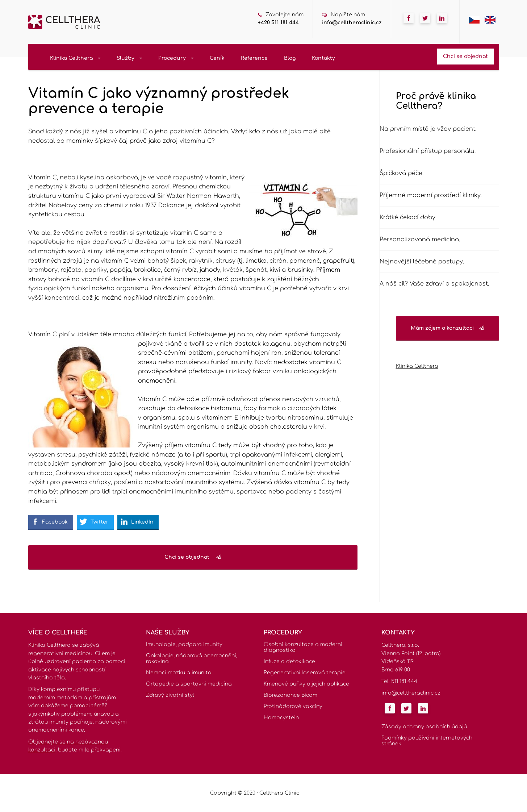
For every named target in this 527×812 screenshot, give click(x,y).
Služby (129, 58)
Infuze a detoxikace (289, 661)
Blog (290, 58)
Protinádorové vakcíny (293, 706)
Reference (254, 58)
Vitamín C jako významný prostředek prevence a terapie (159, 101)
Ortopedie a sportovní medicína (189, 684)
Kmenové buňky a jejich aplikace (306, 684)
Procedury (176, 58)
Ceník (217, 58)
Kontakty (323, 58)
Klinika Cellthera (75, 58)
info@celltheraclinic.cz (352, 23)
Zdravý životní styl (170, 695)
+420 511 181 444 (278, 23)
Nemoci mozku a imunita (179, 673)
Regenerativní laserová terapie (305, 673)
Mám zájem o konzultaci (447, 328)
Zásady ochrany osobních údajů (424, 727)
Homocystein (281, 718)
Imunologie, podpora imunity (184, 644)
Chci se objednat (465, 56)
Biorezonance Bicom (290, 695)
